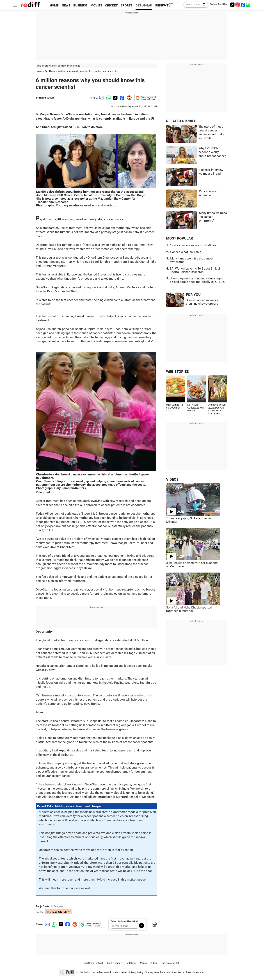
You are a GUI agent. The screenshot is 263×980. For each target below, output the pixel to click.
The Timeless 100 (170, 963)
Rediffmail (131, 963)
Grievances (199, 973)
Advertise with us (106, 973)
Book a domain (115, 963)
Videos (154, 963)
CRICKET (111, 5)
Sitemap (149, 973)
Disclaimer (122, 973)
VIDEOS (172, 479)
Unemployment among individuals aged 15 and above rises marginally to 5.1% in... (198, 280)
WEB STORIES (177, 372)
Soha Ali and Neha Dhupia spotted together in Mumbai (189, 609)
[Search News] (203, 5)
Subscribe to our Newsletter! (124, 921)
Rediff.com (90, 973)
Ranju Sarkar (47, 98)
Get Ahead (50, 71)
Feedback (160, 973)
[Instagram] (238, 5)
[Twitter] (232, 5)
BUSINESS (80, 5)
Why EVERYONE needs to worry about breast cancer (212, 152)
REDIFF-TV (163, 5)
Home (39, 71)
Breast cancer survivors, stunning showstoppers (202, 302)
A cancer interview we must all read (194, 245)
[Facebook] (243, 5)
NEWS (66, 5)
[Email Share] (101, 98)
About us (171, 973)
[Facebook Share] (122, 98)
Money (143, 963)
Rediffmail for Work (94, 963)
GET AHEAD (144, 5)
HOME (54, 5)
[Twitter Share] (115, 98)
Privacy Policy (136, 973)
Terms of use (185, 973)
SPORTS (127, 5)
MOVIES (96, 5)
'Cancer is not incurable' (186, 252)
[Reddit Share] (129, 98)
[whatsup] (248, 5)
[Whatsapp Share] (108, 98)
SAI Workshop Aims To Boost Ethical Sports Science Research (195, 270)
